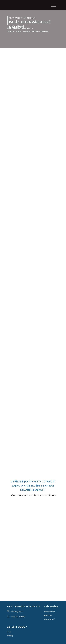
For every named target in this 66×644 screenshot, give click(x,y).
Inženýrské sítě (49, 611)
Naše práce (48, 615)
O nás (9, 632)
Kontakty (10, 636)
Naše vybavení (49, 619)
